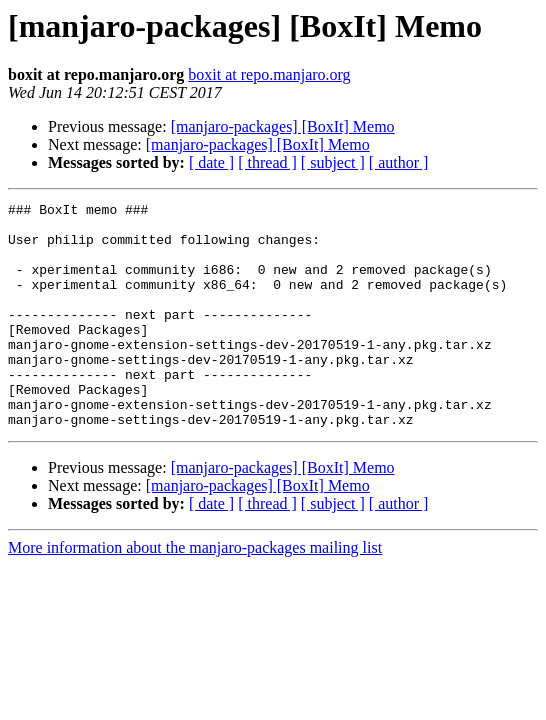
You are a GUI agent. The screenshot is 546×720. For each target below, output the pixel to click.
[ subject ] (333, 162)
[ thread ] (267, 162)
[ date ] (211, 162)
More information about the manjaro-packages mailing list (195, 592)
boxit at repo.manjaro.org (269, 74)
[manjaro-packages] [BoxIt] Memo (283, 126)
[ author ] (399, 162)
